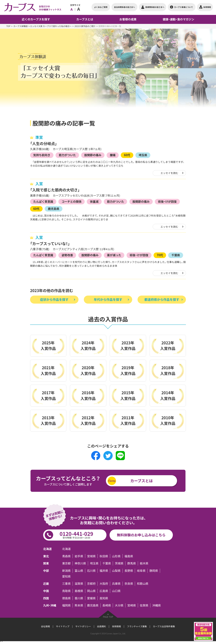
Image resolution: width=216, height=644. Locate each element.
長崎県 (107, 605)
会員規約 (101, 626)
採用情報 (117, 626)
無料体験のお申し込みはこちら (141, 535)
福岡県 (66, 605)
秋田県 (104, 556)
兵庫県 (116, 584)
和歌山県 (143, 584)
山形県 (116, 556)
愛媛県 (91, 598)
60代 (127, 155)
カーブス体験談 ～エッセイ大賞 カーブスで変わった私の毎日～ (42, 26)
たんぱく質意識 (43, 201)
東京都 (66, 563)
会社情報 (45, 626)
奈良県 (129, 584)
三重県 (66, 584)
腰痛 (113, 155)
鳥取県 (66, 591)
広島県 (104, 591)
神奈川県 (80, 563)
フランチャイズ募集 (137, 626)
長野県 (129, 571)
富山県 (79, 571)
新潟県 (66, 571)
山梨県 (116, 571)
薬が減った (114, 255)
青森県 (66, 556)
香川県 (79, 598)
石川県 (91, 571)
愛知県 (66, 576)
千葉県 (176, 255)
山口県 (116, 591)
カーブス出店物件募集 (164, 626)
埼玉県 (143, 155)
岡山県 (91, 591)
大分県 (119, 605)
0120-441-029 (76, 535)
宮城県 (91, 556)
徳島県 (66, 598)
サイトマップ (63, 626)
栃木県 (144, 563)
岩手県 (79, 556)
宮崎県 (132, 605)
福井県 (104, 571)
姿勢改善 (67, 255)
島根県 (79, 591)
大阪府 (104, 584)
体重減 (94, 201)
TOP (8, 26)
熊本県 (79, 605)
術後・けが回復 (167, 201)
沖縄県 (157, 605)
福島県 (129, 556)
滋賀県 (79, 584)
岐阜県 (141, 571)
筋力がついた (67, 155)
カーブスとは (141, 481)
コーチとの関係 (72, 201)
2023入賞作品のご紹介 (85, 26)
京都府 (91, 584)
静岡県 (154, 571)
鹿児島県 (54, 209)
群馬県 (132, 563)
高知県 (104, 598)
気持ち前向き (42, 155)
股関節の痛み (93, 155)
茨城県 (119, 563)
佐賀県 (144, 605)
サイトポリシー (83, 626)
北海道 (66, 549)
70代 (160, 255)
